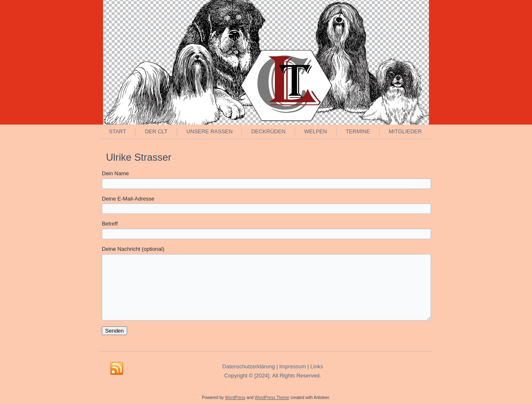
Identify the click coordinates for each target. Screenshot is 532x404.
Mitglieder (405, 131)
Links (317, 366)
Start (117, 131)
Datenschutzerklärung (249, 366)
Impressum (293, 366)
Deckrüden (268, 131)
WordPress (235, 398)
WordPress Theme (272, 398)
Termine (358, 131)
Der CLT (156, 131)
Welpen (316, 131)
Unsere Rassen (209, 131)
